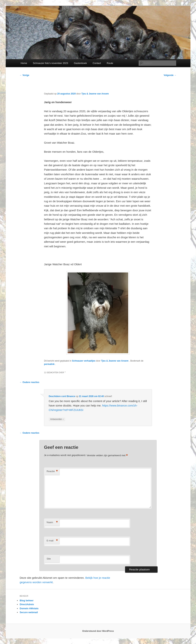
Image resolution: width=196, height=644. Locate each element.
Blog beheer (27, 600)
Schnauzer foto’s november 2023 (51, 63)
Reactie (52, 471)
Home (24, 63)
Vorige (25, 75)
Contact (97, 63)
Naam (52, 522)
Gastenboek (80, 63)
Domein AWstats (29, 608)
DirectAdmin (27, 604)
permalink (50, 364)
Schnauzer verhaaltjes (84, 361)
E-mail (52, 541)
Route (110, 63)
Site (49, 559)
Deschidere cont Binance (62, 396)
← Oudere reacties (30, 382)
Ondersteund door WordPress (98, 631)
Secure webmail (29, 612)
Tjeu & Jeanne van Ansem (95, 94)
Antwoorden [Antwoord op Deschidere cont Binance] (57, 419)
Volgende (170, 75)
